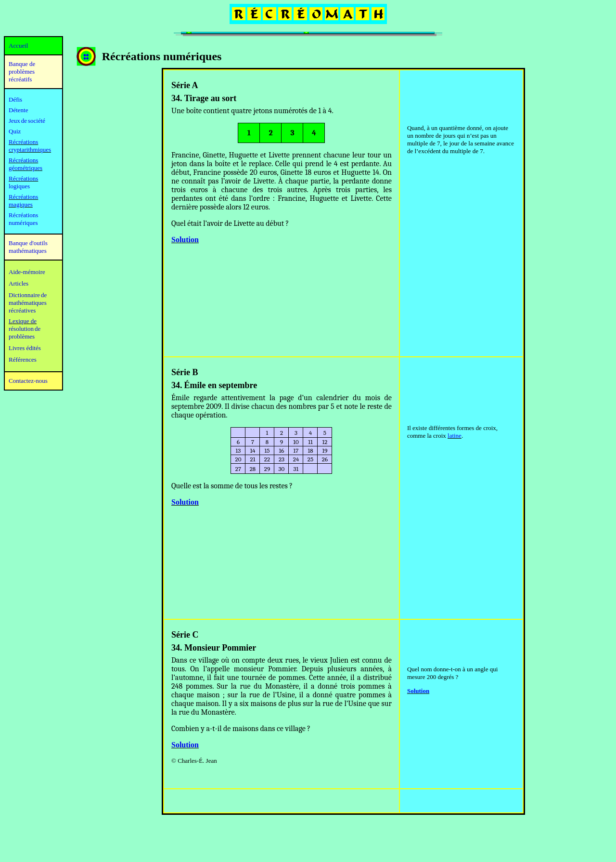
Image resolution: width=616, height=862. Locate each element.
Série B (185, 372)
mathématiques (28, 303)
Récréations (23, 178)
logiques (19, 186)
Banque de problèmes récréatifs (22, 72)
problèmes (22, 336)
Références (23, 359)
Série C (185, 635)
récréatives (22, 310)
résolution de (25, 329)
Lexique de (23, 321)
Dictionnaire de (28, 295)
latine (455, 436)
